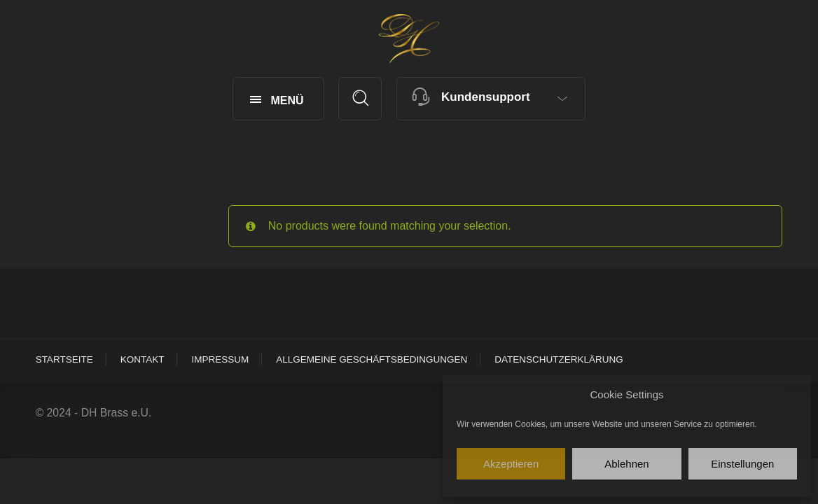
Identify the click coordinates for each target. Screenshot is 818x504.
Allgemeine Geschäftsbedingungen (372, 359)
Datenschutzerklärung (559, 359)
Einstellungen (742, 464)
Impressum (220, 359)
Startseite (64, 359)
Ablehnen (626, 464)
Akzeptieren (511, 464)
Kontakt (143, 359)
